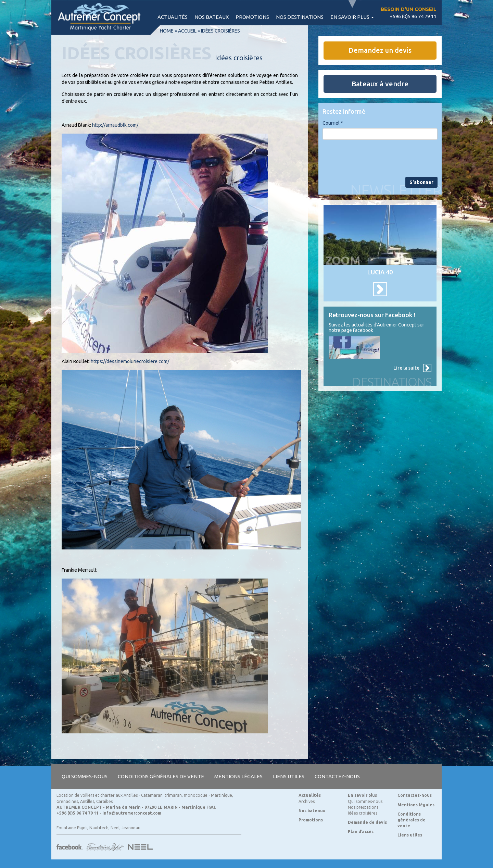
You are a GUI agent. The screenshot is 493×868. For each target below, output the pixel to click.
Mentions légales (238, 776)
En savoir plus (352, 17)
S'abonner (421, 182)
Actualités (173, 17)
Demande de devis (367, 822)
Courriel (333, 123)
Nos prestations (363, 807)
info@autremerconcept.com (132, 813)
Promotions (252, 17)
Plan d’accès (361, 832)
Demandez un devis (380, 50)
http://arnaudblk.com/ (115, 125)
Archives (307, 801)
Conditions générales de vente (161, 776)
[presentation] (375, 158)
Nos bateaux (212, 17)
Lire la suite (406, 368)
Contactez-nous (337, 776)
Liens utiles (289, 776)
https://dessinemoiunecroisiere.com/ (130, 361)
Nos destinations (300, 17)
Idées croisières (363, 813)
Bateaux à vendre (380, 84)
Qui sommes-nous (85, 776)
